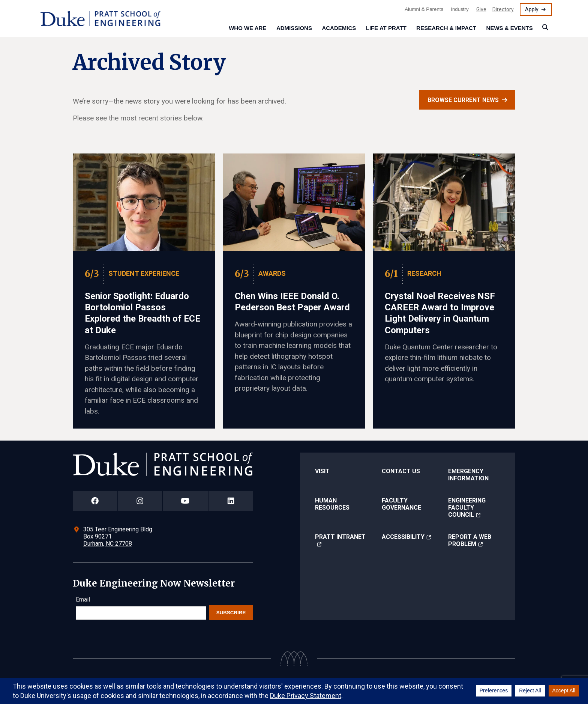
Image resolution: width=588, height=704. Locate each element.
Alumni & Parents (424, 9)
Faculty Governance (401, 504)
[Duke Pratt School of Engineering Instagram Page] (140, 501)
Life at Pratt (386, 28)
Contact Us (401, 471)
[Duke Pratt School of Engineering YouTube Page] (185, 501)
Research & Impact (446, 28)
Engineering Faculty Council (467, 508)
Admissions (294, 28)
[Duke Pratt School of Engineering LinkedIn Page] (231, 501)
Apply (532, 9)
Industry (460, 9)
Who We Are (247, 28)
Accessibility (403, 537)
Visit (322, 471)
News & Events (510, 28)
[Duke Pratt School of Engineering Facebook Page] (95, 501)
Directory (503, 9)
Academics (339, 28)
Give (481, 9)
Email (83, 599)
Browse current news (463, 100)
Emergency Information (468, 475)
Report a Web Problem (470, 540)
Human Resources (332, 504)
